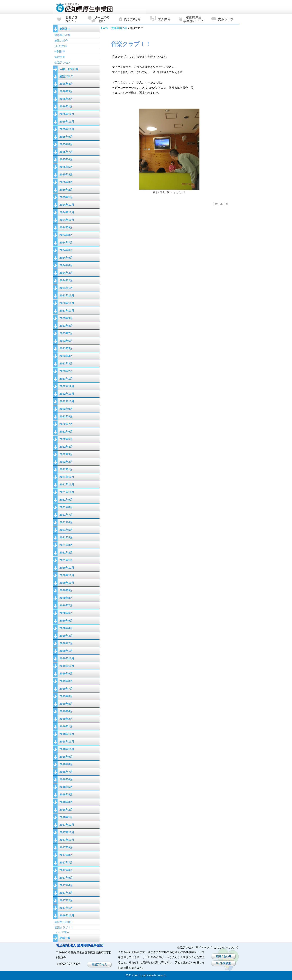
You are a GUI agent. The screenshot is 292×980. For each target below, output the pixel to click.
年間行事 (60, 52)
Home (105, 28)
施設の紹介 (61, 41)
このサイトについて (226, 947)
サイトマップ (204, 947)
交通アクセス (63, 62)
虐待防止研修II (63, 922)
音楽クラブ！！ (64, 927)
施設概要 (60, 57)
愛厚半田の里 (119, 28)
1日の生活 (61, 46)
